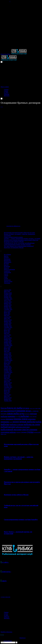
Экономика (7, 283)
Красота (6, 265)
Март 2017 (7, 396)
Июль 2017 (7, 390)
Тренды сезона (8, 281)
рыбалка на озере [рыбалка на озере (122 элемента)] (32, 424)
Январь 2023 (7, 303)
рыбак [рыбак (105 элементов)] (39, 422)
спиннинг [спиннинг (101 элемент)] (33, 429)
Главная (6, 612)
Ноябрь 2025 (8, 296)
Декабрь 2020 (8, 341)
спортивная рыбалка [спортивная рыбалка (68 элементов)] (8, 432)
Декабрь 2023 (8, 302)
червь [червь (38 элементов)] (2, 434)
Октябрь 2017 (8, 386)
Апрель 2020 (8, 353)
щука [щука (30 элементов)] (5, 434)
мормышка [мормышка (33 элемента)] (27, 414)
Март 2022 (7, 318)
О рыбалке (7, 271)
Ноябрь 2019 (8, 357)
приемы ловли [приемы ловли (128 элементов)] (20, 419)
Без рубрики (7, 254)
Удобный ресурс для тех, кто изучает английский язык (19, 243)
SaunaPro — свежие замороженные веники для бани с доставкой (22, 239)
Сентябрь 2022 (8, 309)
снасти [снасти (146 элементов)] (25, 429)
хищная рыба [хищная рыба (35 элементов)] (37, 432)
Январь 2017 (7, 399)
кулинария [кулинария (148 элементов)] (20, 411)
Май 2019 (7, 365)
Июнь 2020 (7, 350)
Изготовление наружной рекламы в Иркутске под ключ (19, 233)
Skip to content (5, 87)
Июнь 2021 (7, 332)
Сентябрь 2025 (8, 299)
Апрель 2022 (8, 317)
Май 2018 (7, 378)
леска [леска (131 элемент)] (28, 411)
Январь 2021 (7, 339)
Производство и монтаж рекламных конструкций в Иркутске (21, 240)
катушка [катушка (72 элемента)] (4, 411)
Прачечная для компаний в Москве (14, 248)
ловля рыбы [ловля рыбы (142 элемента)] (13, 413)
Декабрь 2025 (8, 294)
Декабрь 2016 (8, 401)
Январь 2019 (7, 366)
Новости (6, 268)
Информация (8, 262)
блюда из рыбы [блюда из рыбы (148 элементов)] (15, 408)
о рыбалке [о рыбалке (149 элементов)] (24, 416)
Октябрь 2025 (8, 297)
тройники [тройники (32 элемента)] (18, 432)
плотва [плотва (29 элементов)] (31, 417)
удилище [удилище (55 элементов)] (24, 432)
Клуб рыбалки (8, 641)
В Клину (6, 257)
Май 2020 (7, 351)
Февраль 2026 (8, 293)
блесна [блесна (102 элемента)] (4, 408)
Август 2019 (7, 362)
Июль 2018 (7, 375)
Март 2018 (7, 381)
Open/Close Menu (5, 54)
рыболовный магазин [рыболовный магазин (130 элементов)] (11, 429)
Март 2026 (7, 291)
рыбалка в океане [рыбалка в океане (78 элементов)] (16, 424)
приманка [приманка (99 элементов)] (5, 422)
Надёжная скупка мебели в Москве (14, 242)
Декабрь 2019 (8, 356)
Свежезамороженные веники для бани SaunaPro (17, 245)
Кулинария (7, 266)
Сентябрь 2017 (8, 387)
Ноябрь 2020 (8, 342)
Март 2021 (7, 336)
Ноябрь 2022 (8, 306)
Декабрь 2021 (8, 323)
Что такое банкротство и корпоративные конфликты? (19, 246)
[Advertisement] (21, 14)
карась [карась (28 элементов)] (37, 408)
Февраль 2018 (8, 383)
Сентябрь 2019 (8, 360)
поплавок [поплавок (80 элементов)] (10, 419)
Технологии (7, 280)
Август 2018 (7, 374)
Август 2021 (7, 329)
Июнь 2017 (7, 392)
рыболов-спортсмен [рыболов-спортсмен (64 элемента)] (23, 427)
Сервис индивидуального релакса (13, 237)
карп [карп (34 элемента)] (39, 408)
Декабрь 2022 (8, 305)
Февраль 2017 (8, 398)
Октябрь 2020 (8, 344)
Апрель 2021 (8, 335)
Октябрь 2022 (8, 308)
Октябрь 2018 (8, 371)
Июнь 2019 (7, 363)
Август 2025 (7, 300)
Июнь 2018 (7, 377)
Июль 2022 (7, 312)
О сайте (6, 615)
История (6, 263)
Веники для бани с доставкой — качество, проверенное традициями (19, 458)
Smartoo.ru (22, 638)
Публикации (7, 272)
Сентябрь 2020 (8, 345)
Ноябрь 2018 (8, 369)
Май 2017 (7, 393)
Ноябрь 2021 (8, 324)
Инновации (7, 259)
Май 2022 (7, 315)
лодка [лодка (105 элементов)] (22, 413)
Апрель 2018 (8, 380)
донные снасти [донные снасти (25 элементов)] (32, 408)
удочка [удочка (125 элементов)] (30, 432)
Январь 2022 (7, 321)
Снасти (6, 274)
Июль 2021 (7, 330)
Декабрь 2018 (8, 368)
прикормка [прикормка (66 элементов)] (32, 419)
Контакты (7, 618)
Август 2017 (7, 389)
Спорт (6, 277)
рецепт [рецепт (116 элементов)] (16, 422)
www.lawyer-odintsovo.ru (13, 226)
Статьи (6, 278)
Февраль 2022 (8, 320)
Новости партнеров (9, 269)
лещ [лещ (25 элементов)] (32, 411)
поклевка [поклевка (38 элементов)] (3, 419)
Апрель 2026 (8, 290)
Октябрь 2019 (8, 359)
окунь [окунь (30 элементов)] (17, 417)
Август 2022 (7, 311)
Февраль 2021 (8, 338)
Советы (6, 275)
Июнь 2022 (7, 314)
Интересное (7, 260)
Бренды (6, 256)
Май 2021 (7, 333)
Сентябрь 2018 (8, 372)
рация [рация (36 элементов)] (11, 422)
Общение (7, 617)
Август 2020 (7, 347)
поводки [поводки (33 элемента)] (34, 417)
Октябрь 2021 (8, 326)
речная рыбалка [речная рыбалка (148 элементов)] (27, 422)
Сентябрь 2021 (8, 327)
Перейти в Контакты (6, 632)
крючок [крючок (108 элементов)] (11, 411)
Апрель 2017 (8, 395)
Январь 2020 (7, 354)
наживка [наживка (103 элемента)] (12, 416)
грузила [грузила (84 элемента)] (26, 408)
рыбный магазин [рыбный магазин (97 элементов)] (8, 427)
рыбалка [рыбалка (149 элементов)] (5, 424)
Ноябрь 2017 (8, 384)
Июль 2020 (7, 348)
